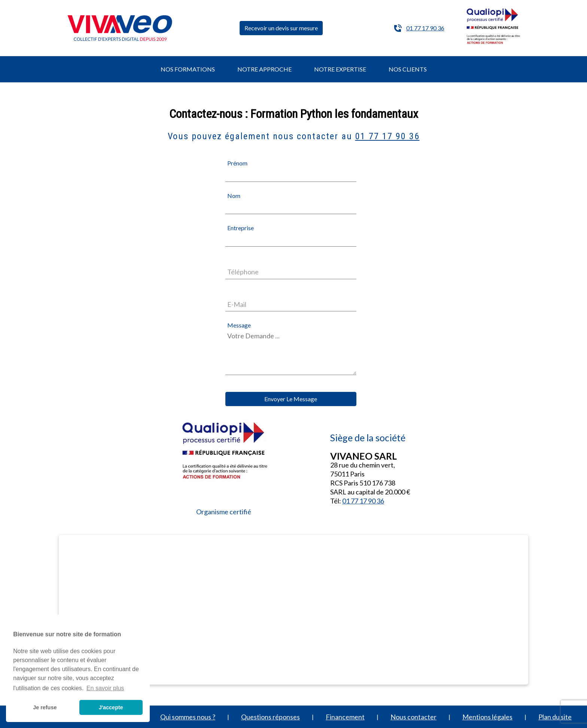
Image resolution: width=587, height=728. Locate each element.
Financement (345, 717)
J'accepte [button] (111, 707)
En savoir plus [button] (105, 688)
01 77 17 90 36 (425, 28)
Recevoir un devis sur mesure (281, 28)
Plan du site (555, 717)
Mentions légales (487, 717)
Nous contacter (413, 717)
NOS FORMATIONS (188, 69)
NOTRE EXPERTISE (340, 69)
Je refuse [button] (45, 707)
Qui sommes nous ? (188, 717)
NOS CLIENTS (408, 69)
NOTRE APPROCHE (264, 69)
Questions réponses (270, 717)
